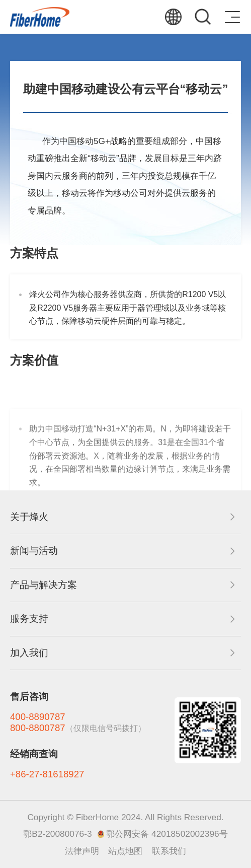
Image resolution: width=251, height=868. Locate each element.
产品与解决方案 (44, 585)
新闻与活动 (34, 551)
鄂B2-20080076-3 (57, 834)
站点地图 (125, 851)
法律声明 (82, 851)
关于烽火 (29, 517)
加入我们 (29, 653)
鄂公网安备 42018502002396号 (167, 834)
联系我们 (169, 851)
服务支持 (29, 619)
